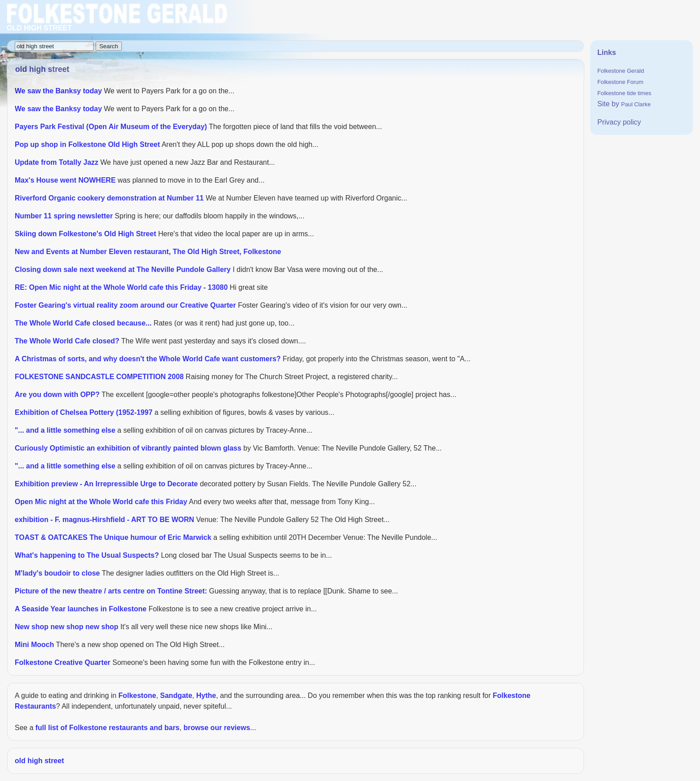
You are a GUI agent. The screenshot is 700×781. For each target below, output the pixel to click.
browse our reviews (217, 728)
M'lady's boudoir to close (57, 573)
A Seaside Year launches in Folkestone (81, 609)
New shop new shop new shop (67, 627)
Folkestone (137, 695)
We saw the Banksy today (58, 91)
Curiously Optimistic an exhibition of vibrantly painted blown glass (128, 448)
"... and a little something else (65, 430)
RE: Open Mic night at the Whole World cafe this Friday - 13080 (121, 287)
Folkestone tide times (624, 93)
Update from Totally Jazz (56, 162)
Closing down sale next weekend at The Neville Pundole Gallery (123, 269)
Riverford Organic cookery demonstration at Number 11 (109, 198)
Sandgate (176, 695)
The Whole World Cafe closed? (67, 341)
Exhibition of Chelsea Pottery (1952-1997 (84, 412)
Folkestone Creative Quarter (62, 662)
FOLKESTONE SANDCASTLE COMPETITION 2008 (99, 377)
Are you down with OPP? (57, 395)
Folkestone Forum (620, 82)
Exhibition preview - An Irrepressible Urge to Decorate (106, 484)
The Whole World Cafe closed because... (83, 323)
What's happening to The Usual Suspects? (87, 555)
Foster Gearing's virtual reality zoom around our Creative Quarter (125, 305)
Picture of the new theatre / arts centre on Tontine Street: (111, 591)
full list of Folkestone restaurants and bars (107, 728)
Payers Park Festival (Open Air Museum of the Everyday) (111, 127)
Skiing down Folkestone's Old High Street (85, 234)
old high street (39, 761)
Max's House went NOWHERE (65, 180)
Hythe (206, 695)
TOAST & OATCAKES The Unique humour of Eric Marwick (113, 537)
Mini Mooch (34, 645)
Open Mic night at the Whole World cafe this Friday (101, 502)
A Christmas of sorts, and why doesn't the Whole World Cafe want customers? (148, 359)
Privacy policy (619, 122)
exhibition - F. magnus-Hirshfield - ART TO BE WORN (104, 520)
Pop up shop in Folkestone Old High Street (87, 144)
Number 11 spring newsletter (64, 216)
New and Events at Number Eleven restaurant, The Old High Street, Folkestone (148, 252)
